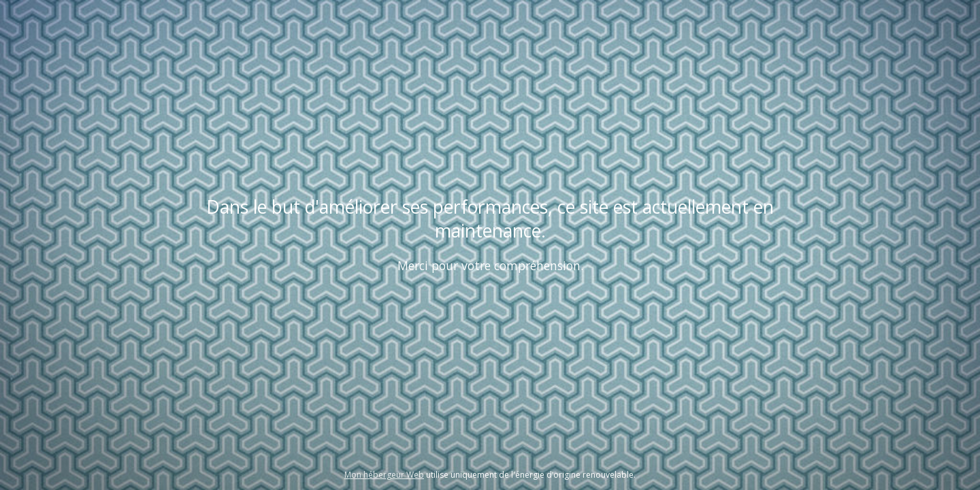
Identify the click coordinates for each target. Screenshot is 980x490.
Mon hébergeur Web (384, 475)
